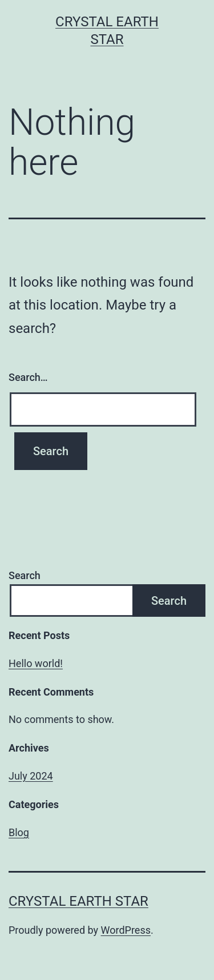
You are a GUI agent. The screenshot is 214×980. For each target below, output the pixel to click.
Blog (19, 832)
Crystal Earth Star (78, 901)
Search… (28, 377)
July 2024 (31, 776)
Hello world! (36, 663)
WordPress (126, 930)
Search (25, 575)
